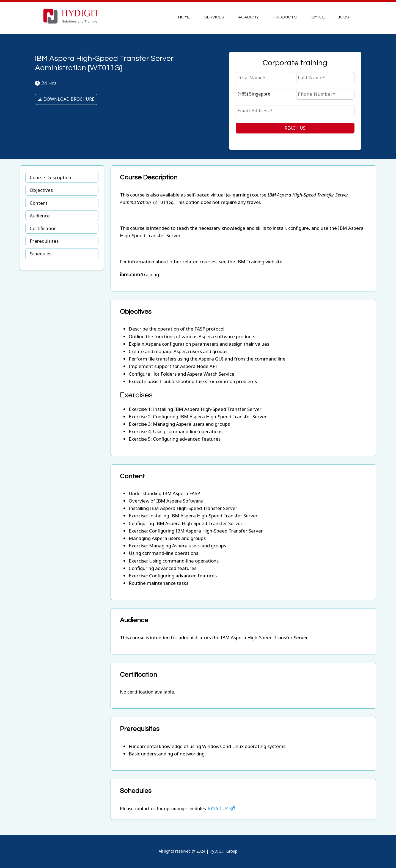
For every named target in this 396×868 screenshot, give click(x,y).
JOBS (343, 17)
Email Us (221, 808)
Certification (43, 228)
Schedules (41, 254)
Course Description (50, 177)
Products (285, 17)
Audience (40, 216)
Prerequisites (44, 241)
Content (39, 203)
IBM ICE (318, 17)
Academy (248, 17)
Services (214, 17)
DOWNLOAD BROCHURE (66, 99)
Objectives (41, 190)
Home (184, 17)
